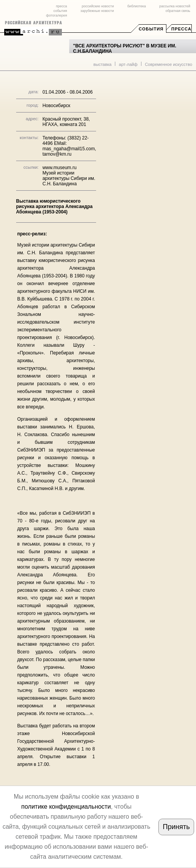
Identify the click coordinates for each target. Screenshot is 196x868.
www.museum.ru (59, 168)
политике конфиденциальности (66, 807)
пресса (61, 6)
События (151, 29)
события (60, 11)
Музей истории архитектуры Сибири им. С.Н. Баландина (69, 178)
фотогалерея (56, 15)
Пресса (181, 29)
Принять (176, 827)
